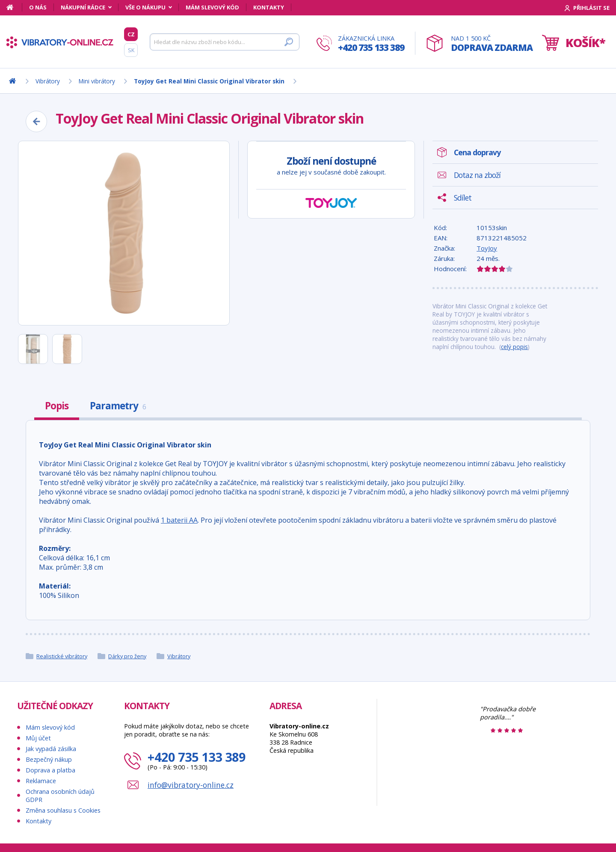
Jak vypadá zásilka (51, 749)
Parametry (118, 406)
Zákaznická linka (371, 44)
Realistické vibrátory (62, 656)
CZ (131, 34)
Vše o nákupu (145, 7)
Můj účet (38, 738)
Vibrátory (179, 656)
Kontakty (269, 7)
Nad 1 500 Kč (492, 44)
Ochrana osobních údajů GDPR (60, 796)
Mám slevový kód (212, 7)
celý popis (514, 347)
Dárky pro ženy (127, 656)
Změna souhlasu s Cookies (63, 810)
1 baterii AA (179, 520)
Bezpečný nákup (49, 759)
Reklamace (41, 781)
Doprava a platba (50, 770)
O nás (38, 7)
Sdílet (463, 198)
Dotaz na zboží (477, 175)
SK (131, 50)
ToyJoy (487, 248)
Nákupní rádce (83, 7)
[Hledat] (225, 42)
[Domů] (14, 7)
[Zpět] (36, 121)
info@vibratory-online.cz (191, 785)
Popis (57, 406)
